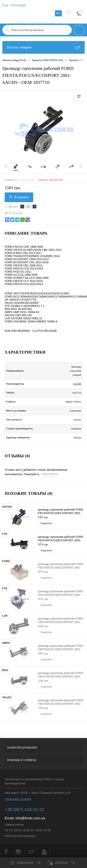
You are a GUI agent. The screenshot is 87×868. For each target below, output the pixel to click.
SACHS (77, 384)
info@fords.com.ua (30, 818)
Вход (5, 5)
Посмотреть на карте (18, 799)
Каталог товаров (43, 47)
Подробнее (46, 523)
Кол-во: (13, 206)
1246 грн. (43, 681)
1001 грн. (43, 653)
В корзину (19, 197)
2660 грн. (43, 626)
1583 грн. (43, 517)
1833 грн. (43, 599)
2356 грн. (43, 708)
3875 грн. (43, 572)
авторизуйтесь (50, 474)
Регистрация (19, 5)
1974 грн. (43, 545)
